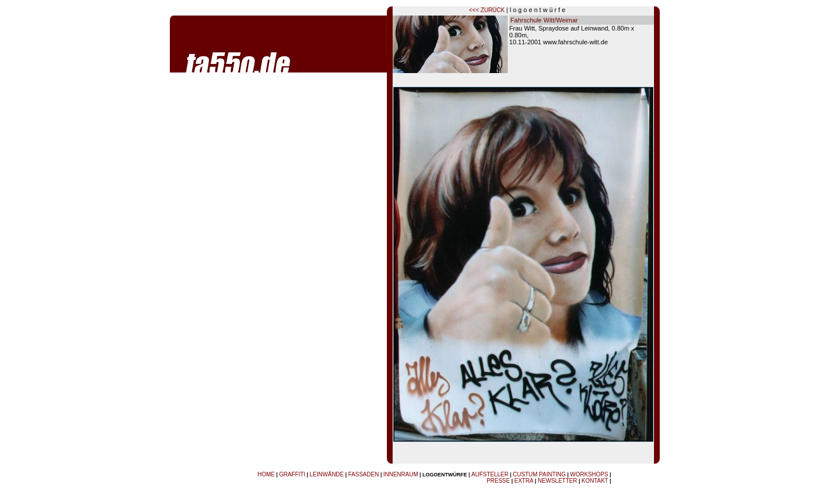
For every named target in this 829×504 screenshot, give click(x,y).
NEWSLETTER (557, 481)
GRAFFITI (292, 474)
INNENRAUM (401, 474)
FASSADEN (364, 474)
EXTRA (524, 481)
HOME (266, 474)
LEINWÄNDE (327, 474)
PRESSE (498, 481)
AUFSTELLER (490, 474)
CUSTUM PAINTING (539, 474)
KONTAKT (595, 481)
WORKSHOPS (589, 474)
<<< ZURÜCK (487, 10)
